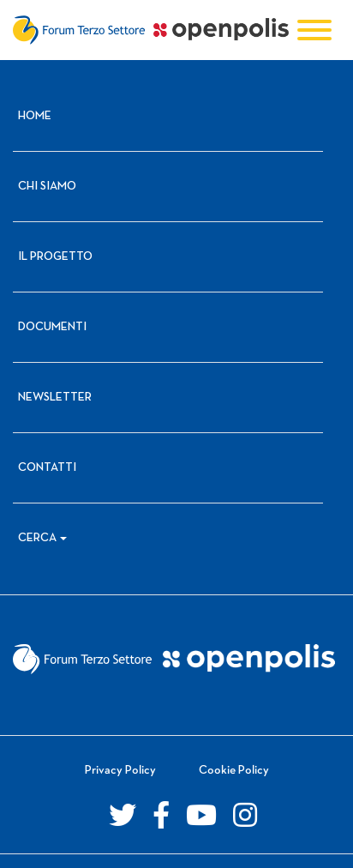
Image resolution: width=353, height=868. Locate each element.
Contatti (47, 468)
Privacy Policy (120, 771)
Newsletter (55, 398)
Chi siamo (47, 187)
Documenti (52, 327)
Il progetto (55, 257)
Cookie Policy (234, 771)
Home (35, 116)
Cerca (37, 538)
